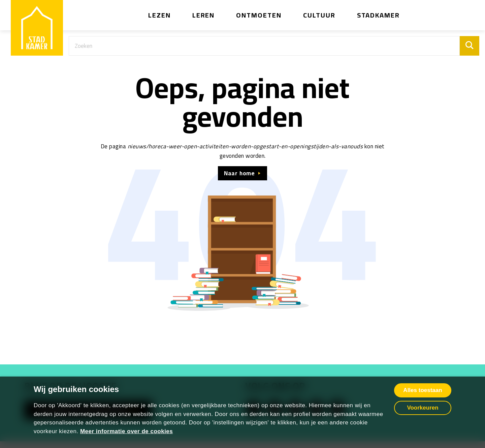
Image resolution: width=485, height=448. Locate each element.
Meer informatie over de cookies (126, 431)
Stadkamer (379, 15)
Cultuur (319, 15)
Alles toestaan (423, 390)
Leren (204, 15)
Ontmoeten (259, 15)
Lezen (159, 15)
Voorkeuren (423, 408)
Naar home (239, 173)
